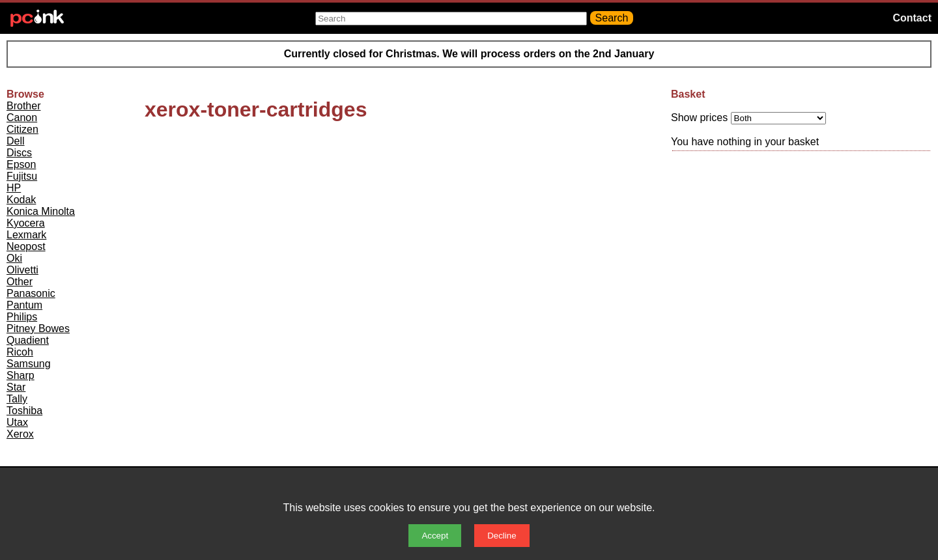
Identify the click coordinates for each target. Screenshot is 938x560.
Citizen (22, 129)
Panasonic (31, 293)
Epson (21, 164)
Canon (22, 118)
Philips (22, 317)
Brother (23, 106)
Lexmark (26, 235)
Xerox (20, 434)
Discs (19, 153)
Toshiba (24, 411)
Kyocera (26, 223)
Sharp (21, 375)
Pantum (24, 305)
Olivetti (22, 270)
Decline (502, 536)
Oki (14, 258)
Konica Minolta (41, 211)
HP (14, 188)
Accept (435, 536)
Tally (17, 399)
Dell (16, 141)
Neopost (26, 246)
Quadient (28, 340)
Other (20, 282)
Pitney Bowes (38, 329)
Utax (17, 422)
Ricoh (20, 352)
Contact (912, 18)
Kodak (21, 200)
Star (16, 387)
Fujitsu (22, 176)
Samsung (29, 364)
